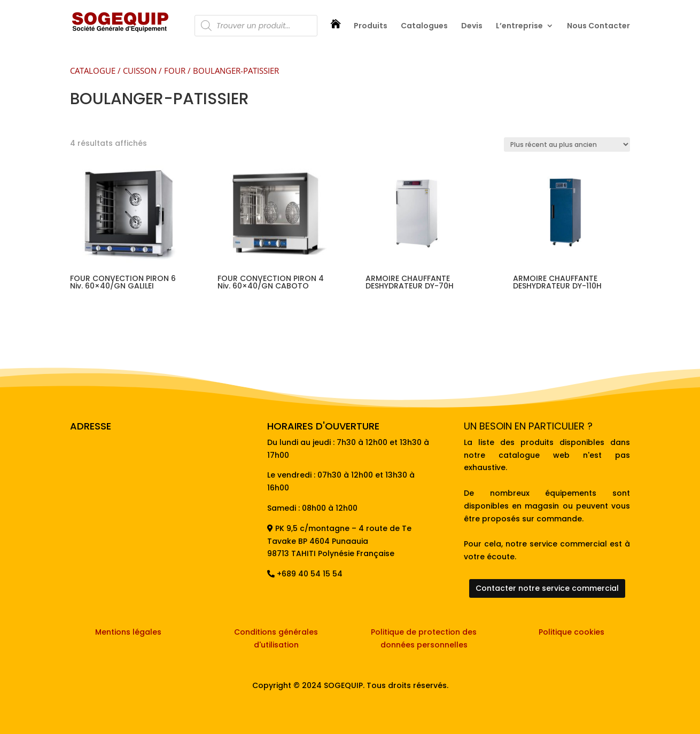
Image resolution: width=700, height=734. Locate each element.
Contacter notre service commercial (547, 588)
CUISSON (140, 71)
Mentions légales (128, 632)
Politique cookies (571, 632)
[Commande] (567, 145)
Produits (371, 26)
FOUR (175, 71)
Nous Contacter (598, 26)
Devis (472, 26)
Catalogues (424, 26)
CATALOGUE (93, 71)
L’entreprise (519, 26)
